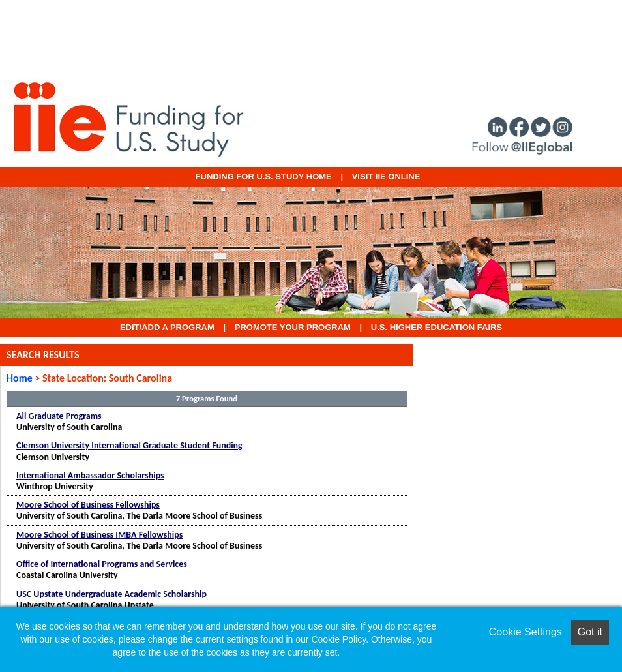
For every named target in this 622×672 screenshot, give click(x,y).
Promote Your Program (293, 327)
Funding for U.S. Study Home (264, 176)
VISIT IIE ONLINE (386, 176)
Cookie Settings (526, 632)
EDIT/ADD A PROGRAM (167, 327)
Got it (590, 632)
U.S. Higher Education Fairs (437, 327)
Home (20, 378)
